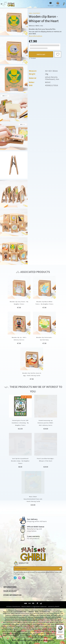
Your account (10, 591)
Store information (12, 595)
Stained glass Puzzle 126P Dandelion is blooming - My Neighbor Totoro (20, 423)
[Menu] (63, 626)
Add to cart (41, 54)
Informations (10, 587)
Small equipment (35, 13)
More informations (35, 36)
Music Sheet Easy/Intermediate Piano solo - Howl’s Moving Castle (33, 499)
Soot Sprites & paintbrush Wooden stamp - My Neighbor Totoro (20, 461)
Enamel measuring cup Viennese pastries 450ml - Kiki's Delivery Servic (46, 423)
